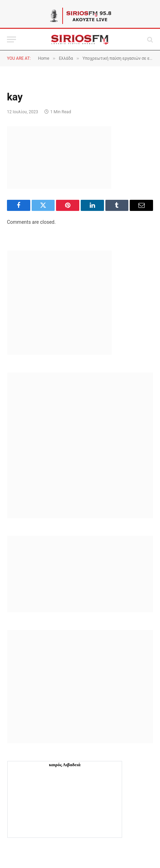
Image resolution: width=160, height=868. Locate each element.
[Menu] (11, 39)
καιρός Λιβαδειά (65, 765)
